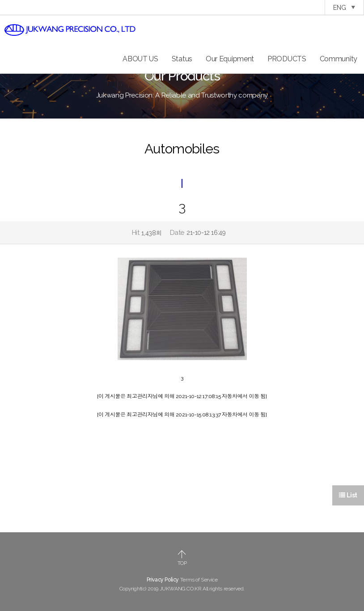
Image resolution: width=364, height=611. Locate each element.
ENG (344, 8)
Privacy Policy (163, 580)
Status (182, 59)
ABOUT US (140, 59)
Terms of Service (199, 580)
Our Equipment (230, 59)
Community (339, 59)
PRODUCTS (287, 59)
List (348, 495)
